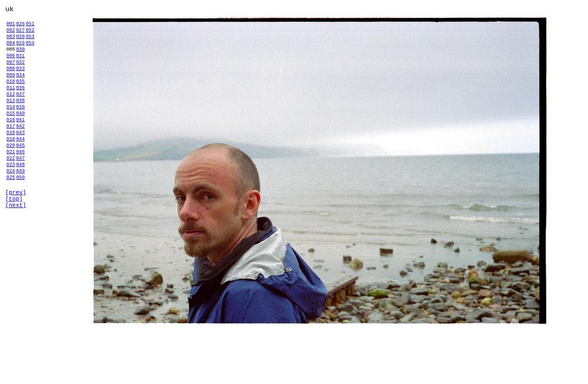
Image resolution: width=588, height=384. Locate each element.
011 (11, 106)
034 (20, 90)
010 (11, 98)
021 (11, 186)
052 (30, 34)
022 (11, 194)
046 (20, 186)
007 (11, 74)
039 (20, 130)
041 (20, 146)
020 (11, 178)
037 (20, 114)
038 (20, 122)
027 (20, 34)
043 (20, 162)
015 (11, 138)
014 (11, 130)
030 (20, 58)
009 (11, 90)
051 (30, 26)
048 (20, 202)
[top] (14, 245)
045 (20, 178)
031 (20, 66)
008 (11, 82)
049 (20, 210)
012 (11, 114)
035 (20, 98)
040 (20, 138)
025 (11, 218)
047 (20, 194)
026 (20, 26)
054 (30, 50)
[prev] (16, 237)
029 (20, 50)
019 (11, 170)
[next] (16, 253)
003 (11, 42)
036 (20, 106)
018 (11, 162)
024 (11, 210)
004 (11, 50)
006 (11, 66)
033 (20, 82)
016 (11, 146)
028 (20, 42)
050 (20, 218)
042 (20, 154)
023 (11, 202)
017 (11, 154)
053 (30, 42)
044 (20, 170)
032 (20, 74)
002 (11, 34)
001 (11, 26)
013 (11, 122)
